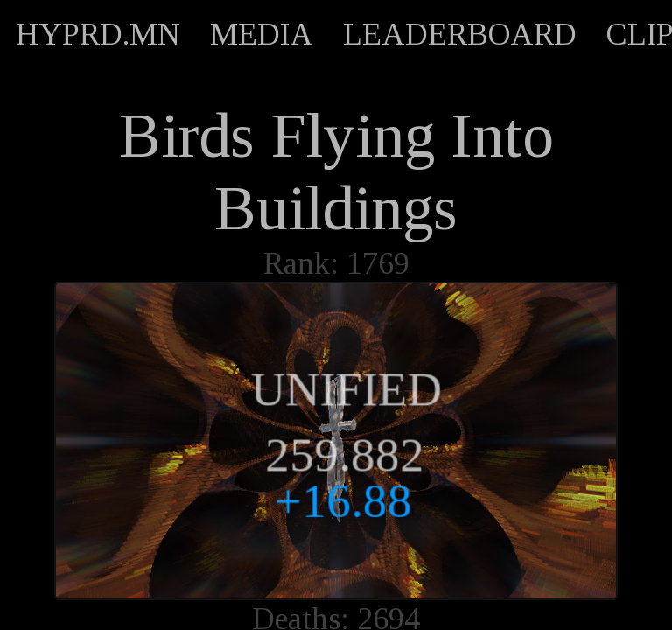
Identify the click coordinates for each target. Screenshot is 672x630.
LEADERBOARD (460, 34)
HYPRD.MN (98, 34)
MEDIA (262, 34)
